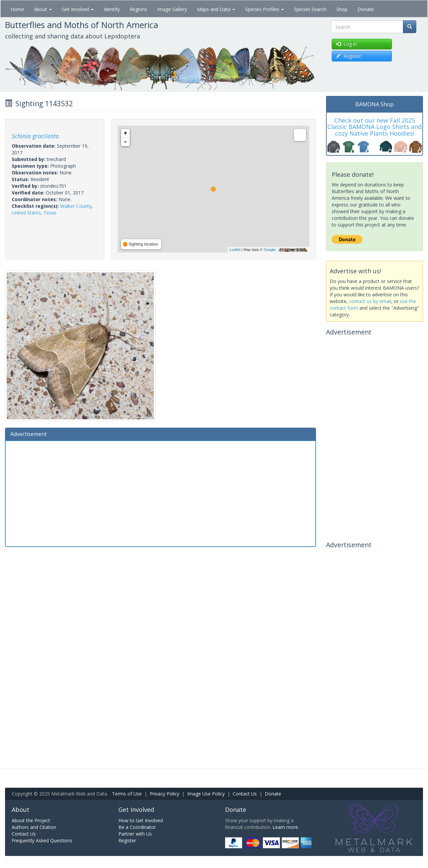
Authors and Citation (34, 827)
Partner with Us (135, 834)
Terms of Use (127, 794)
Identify (112, 9)
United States (26, 213)
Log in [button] (346, 44)
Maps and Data (216, 9)
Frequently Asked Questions (42, 840)
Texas (50, 213)
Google (269, 250)
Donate (366, 9)
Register (127, 840)
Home (17, 9)
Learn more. (286, 827)
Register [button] (349, 56)
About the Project (31, 820)
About (43, 9)
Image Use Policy (206, 794)
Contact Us (245, 794)
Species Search (310, 9)
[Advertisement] (160, 493)
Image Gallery (172, 9)
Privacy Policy (165, 794)
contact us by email (370, 301)
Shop (342, 9)
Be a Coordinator (137, 827)
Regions (138, 9)
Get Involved (78, 9)
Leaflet (235, 250)
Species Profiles (264, 9)
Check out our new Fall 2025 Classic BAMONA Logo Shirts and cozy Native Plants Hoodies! (374, 127)
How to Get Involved (141, 820)
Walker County (76, 206)
